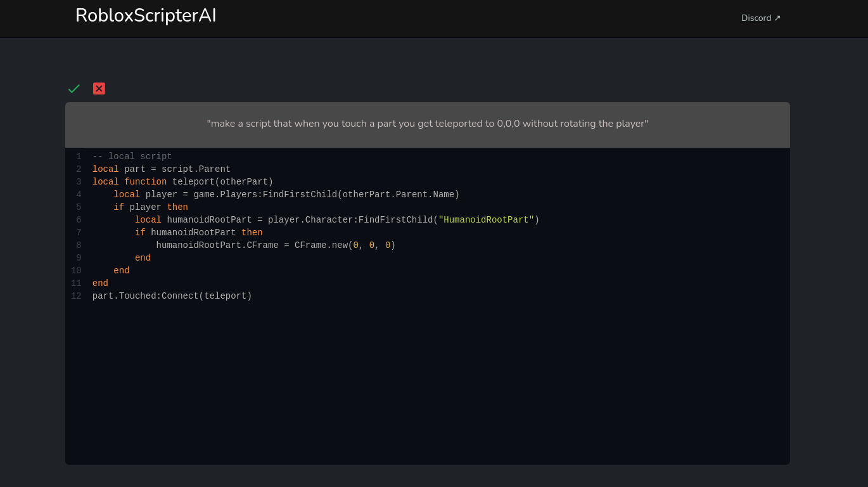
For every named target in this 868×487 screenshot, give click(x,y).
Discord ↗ (761, 18)
